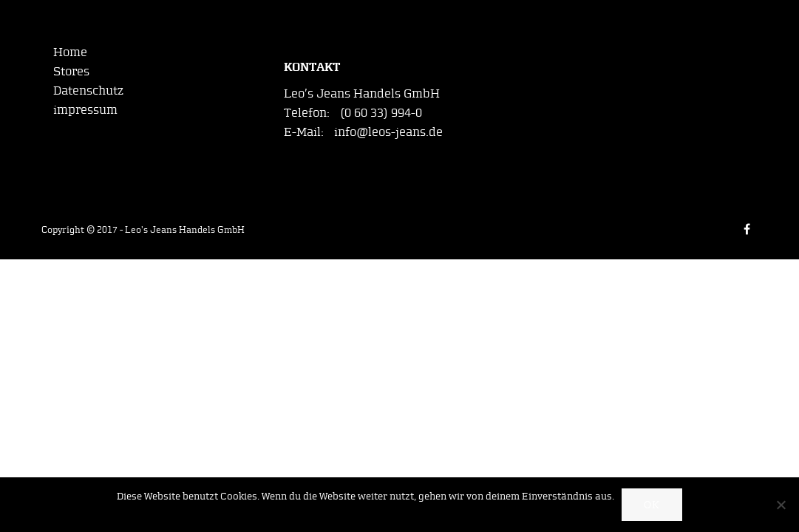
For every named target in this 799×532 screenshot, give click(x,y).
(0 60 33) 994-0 (381, 112)
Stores (71, 71)
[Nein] (781, 505)
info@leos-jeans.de (388, 132)
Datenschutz (88, 90)
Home (70, 52)
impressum (85, 109)
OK (652, 505)
